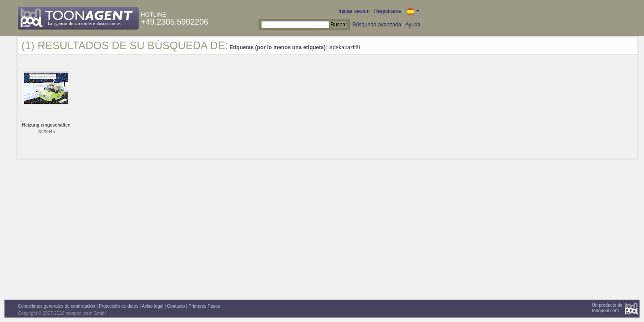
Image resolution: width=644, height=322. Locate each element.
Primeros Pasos (205, 306)
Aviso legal (153, 306)
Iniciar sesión (354, 11)
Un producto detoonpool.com (607, 308)
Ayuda (413, 25)
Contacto (176, 306)
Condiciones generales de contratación (57, 306)
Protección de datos (119, 306)
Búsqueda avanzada (377, 25)
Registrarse (388, 11)
